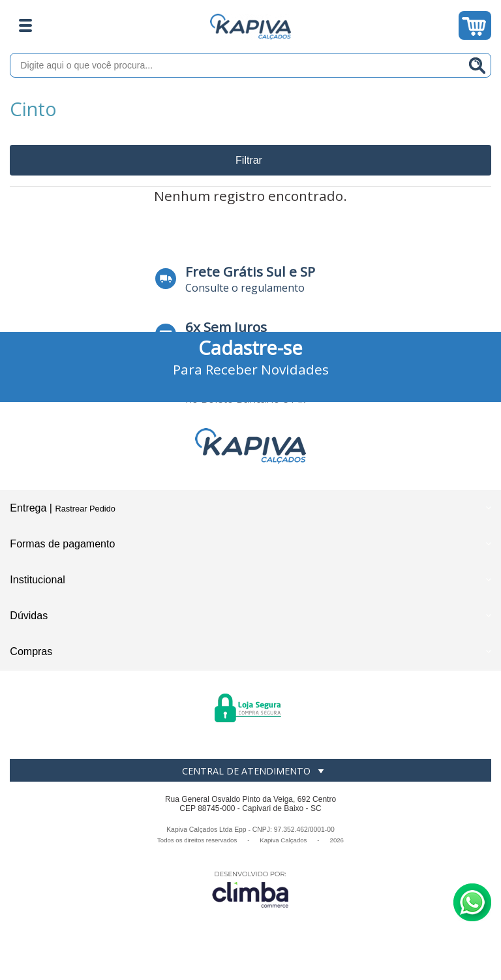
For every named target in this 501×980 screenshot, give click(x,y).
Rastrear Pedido (85, 509)
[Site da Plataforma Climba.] (250, 889)
